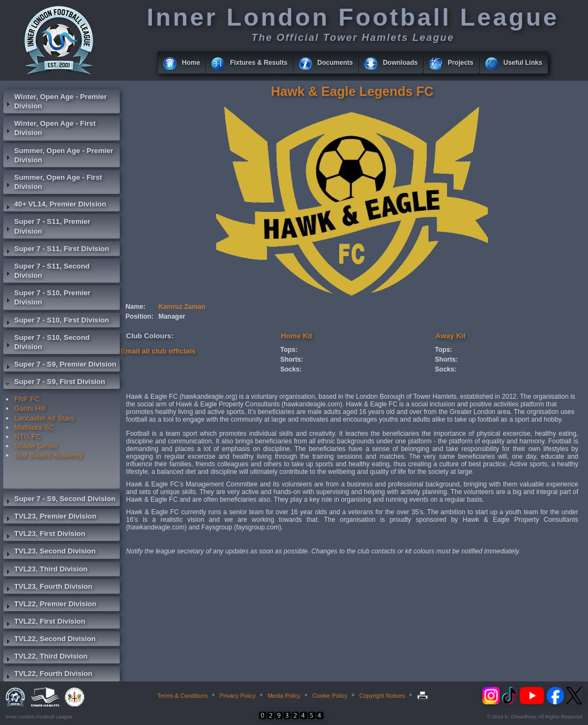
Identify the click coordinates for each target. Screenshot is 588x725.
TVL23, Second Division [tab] (50, 552)
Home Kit (297, 336)
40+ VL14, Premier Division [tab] (55, 205)
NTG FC (27, 437)
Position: (140, 316)
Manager (172, 316)
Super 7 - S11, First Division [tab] (56, 250)
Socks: (291, 369)
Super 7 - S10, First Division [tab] (56, 321)
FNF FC (27, 399)
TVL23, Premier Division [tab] (50, 517)
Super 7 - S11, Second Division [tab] (47, 271)
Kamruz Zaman (182, 307)
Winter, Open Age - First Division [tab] (50, 128)
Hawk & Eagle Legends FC (352, 91)
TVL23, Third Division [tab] (45, 570)
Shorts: (292, 360)
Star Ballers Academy (48, 455)
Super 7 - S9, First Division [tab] (54, 383)
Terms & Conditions (182, 696)
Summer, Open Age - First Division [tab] (53, 182)
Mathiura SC (34, 427)
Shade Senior (36, 446)
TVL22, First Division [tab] (44, 623)
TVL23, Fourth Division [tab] (48, 588)
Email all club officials (158, 351)
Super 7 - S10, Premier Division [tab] (47, 297)
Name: (136, 307)
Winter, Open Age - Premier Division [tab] (55, 101)
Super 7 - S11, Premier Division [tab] (47, 226)
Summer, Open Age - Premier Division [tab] (58, 155)
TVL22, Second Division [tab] (50, 640)
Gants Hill (30, 408)
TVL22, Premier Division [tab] (50, 605)
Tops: (289, 350)
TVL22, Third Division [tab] (45, 657)
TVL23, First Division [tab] (44, 535)
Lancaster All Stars (44, 418)
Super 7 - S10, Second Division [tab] (47, 342)
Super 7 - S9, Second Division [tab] (59, 500)
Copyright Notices (382, 696)
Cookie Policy (330, 696)
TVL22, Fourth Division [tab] (48, 675)
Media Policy (284, 696)
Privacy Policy (237, 696)
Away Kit (451, 336)
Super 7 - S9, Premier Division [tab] (60, 365)
